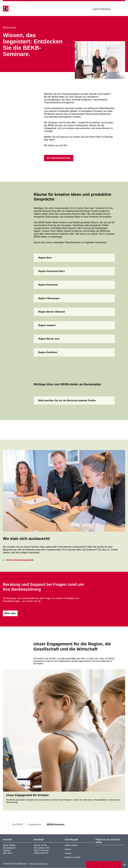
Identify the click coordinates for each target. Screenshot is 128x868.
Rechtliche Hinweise (38, 864)
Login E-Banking (103, 9)
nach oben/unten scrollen (125, 865)
